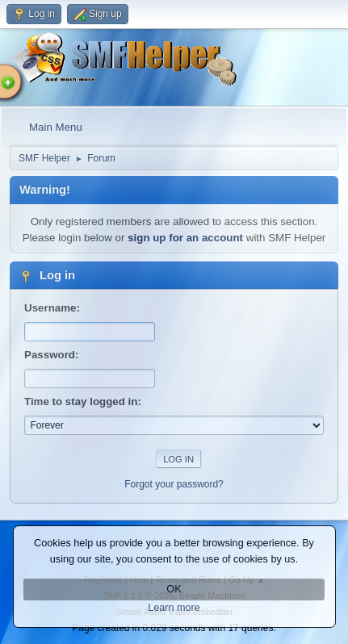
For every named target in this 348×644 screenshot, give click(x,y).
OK (174, 589)
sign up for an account (185, 238)
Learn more (174, 608)
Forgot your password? (174, 484)
